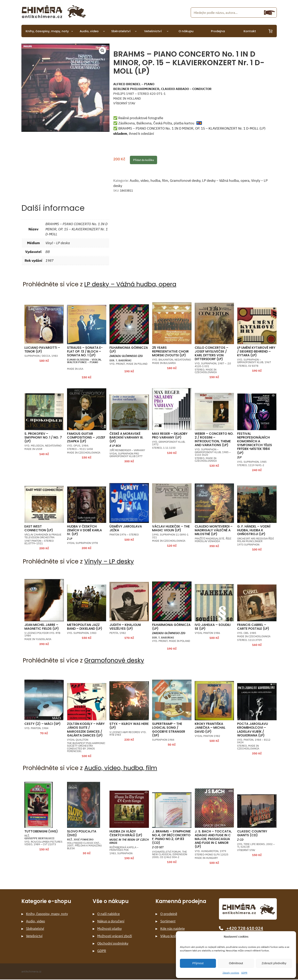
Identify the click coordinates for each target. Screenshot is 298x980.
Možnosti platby (109, 929)
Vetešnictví (34, 936)
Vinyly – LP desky (109, 561)
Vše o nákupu (111, 901)
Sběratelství (35, 929)
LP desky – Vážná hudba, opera (226, 181)
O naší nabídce (108, 914)
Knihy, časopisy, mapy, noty (47, 914)
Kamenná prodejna (181, 901)
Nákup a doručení (111, 921)
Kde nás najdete (173, 929)
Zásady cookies (231, 973)
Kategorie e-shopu (46, 901)
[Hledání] (269, 13)
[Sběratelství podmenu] (136, 31)
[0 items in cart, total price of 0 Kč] (271, 31)
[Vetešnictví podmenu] (168, 31)
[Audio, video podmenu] (104, 31)
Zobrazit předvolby (274, 963)
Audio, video (36, 921)
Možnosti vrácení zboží (115, 936)
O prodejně (169, 914)
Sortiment (168, 921)
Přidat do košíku (143, 160)
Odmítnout (236, 963)
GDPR (244, 973)
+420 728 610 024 (241, 928)
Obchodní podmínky (113, 944)
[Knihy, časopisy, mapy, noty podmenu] (72, 31)
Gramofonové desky (185, 181)
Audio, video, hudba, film (149, 181)
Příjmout (198, 963)
